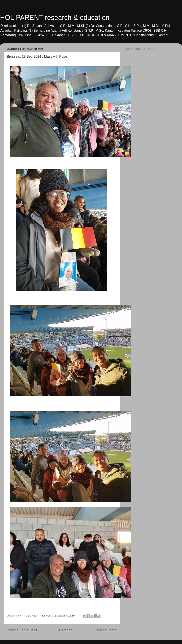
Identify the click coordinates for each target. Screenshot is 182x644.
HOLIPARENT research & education (55, 18)
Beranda (66, 630)
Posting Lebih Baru (22, 630)
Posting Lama (106, 630)
